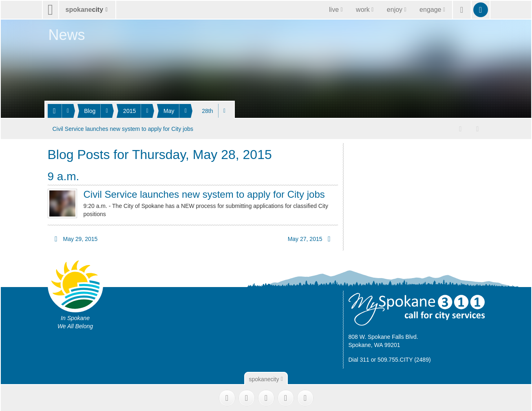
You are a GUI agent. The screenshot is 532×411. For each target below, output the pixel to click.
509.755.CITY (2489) (404, 358)
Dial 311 (359, 358)
